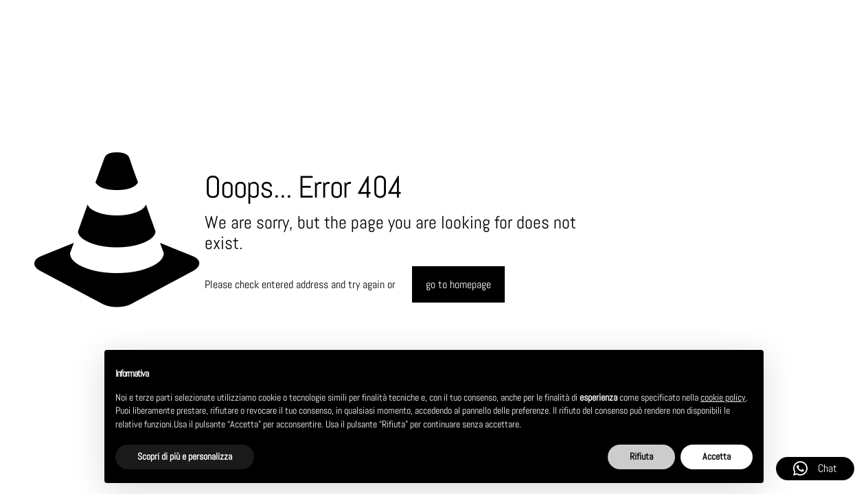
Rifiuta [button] (641, 456)
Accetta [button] (717, 456)
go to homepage (458, 284)
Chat (815, 469)
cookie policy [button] (723, 397)
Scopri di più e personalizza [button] (185, 456)
